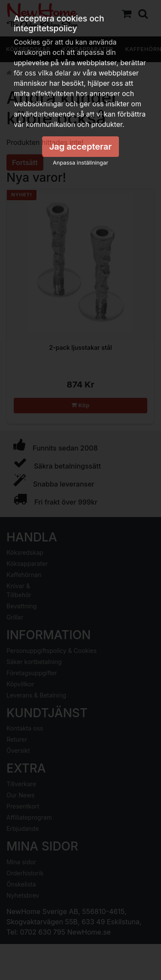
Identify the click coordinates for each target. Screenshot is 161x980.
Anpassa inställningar (80, 163)
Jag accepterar (81, 147)
